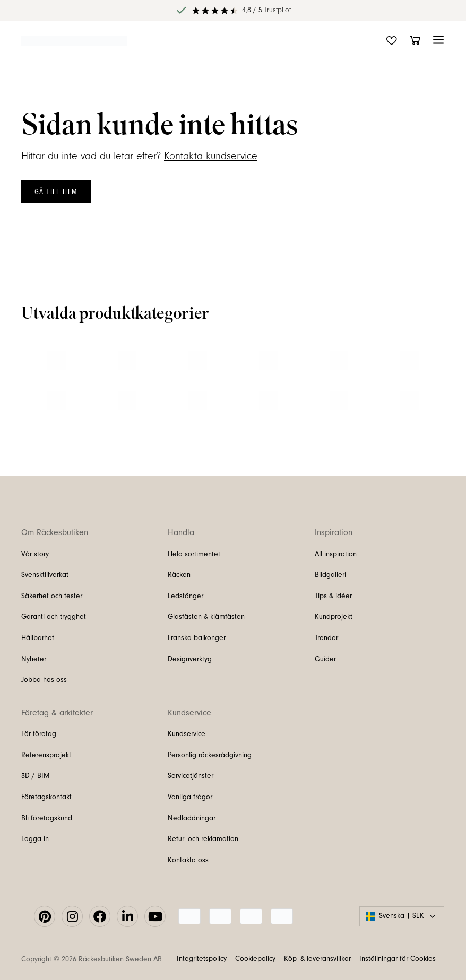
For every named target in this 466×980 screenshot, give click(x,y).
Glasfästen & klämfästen (206, 617)
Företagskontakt (46, 797)
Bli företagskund (47, 818)
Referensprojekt (46, 755)
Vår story (35, 554)
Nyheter (34, 659)
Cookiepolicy (255, 959)
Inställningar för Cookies (398, 959)
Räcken (179, 575)
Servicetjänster (191, 776)
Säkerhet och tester (52, 596)
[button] (438, 40)
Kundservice (187, 734)
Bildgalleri (330, 575)
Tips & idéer (333, 596)
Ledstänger (185, 596)
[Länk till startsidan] (74, 40)
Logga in (35, 839)
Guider (325, 659)
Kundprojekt (334, 617)
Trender (326, 638)
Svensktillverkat (45, 575)
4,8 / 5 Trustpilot (266, 10)
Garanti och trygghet (54, 617)
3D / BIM (36, 776)
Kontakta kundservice (211, 156)
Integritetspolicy (202, 959)
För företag (39, 734)
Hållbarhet (38, 638)
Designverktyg (190, 659)
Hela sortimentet (194, 554)
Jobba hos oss (44, 680)
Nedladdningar (192, 818)
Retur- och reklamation (203, 839)
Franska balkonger (197, 638)
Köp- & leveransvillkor (317, 959)
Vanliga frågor (190, 797)
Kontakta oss (188, 860)
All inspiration (336, 554)
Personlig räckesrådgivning (210, 755)
